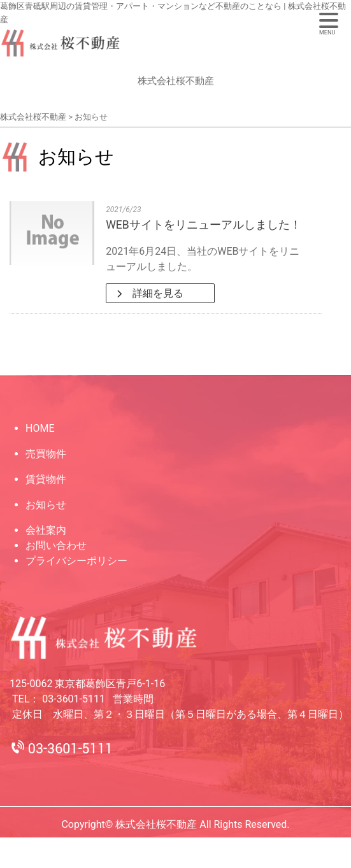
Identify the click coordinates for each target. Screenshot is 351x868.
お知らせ (46, 505)
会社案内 (46, 530)
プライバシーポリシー (76, 561)
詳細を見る (157, 293)
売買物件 (46, 454)
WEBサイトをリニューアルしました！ (204, 225)
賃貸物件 (46, 479)
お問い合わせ (56, 545)
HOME (40, 428)
